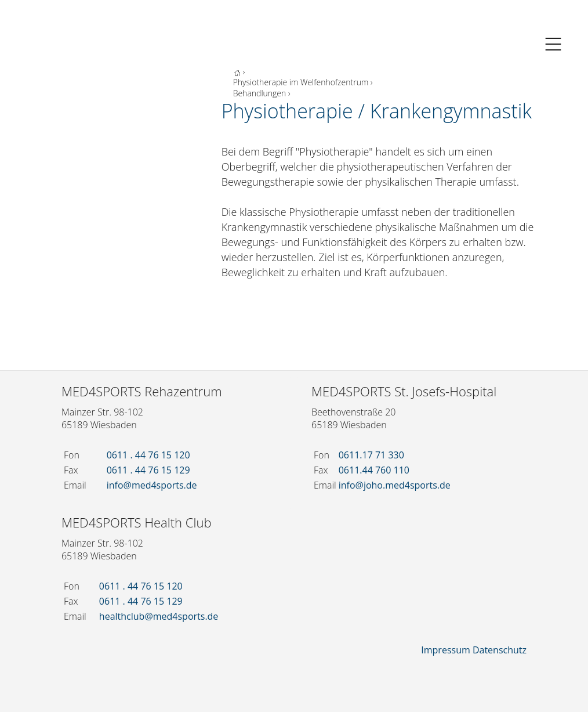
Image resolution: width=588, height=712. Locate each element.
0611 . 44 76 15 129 (148, 470)
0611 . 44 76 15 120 (148, 455)
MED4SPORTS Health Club (137, 522)
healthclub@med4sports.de (159, 616)
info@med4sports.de (152, 485)
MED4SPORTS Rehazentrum (142, 391)
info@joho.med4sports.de (395, 485)
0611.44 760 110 (374, 470)
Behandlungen (260, 93)
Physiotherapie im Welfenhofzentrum (301, 82)
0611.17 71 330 (371, 455)
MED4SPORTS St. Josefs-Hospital (404, 391)
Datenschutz (500, 650)
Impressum (445, 650)
